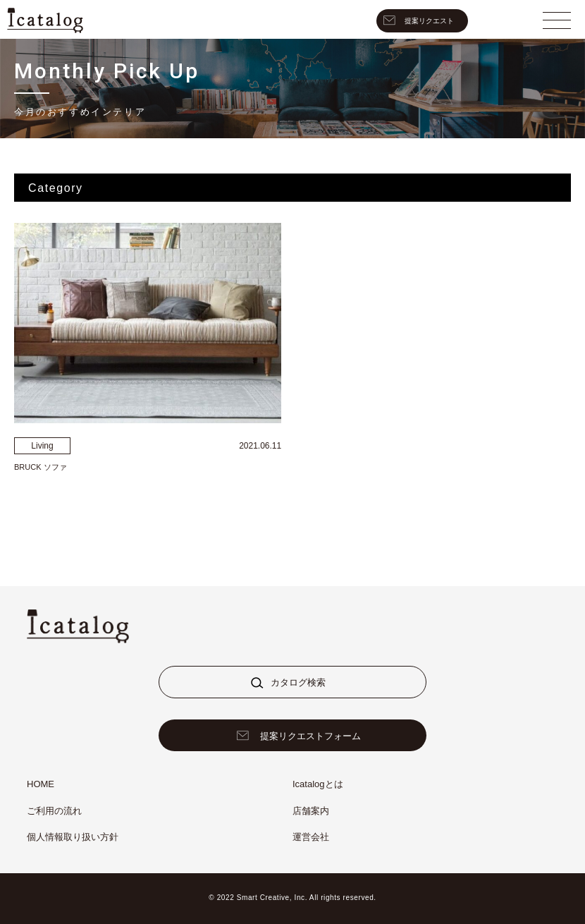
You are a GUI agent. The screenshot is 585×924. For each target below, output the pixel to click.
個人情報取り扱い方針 (73, 837)
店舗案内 (311, 811)
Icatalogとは (318, 784)
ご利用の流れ (54, 811)
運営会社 (311, 837)
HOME (41, 784)
